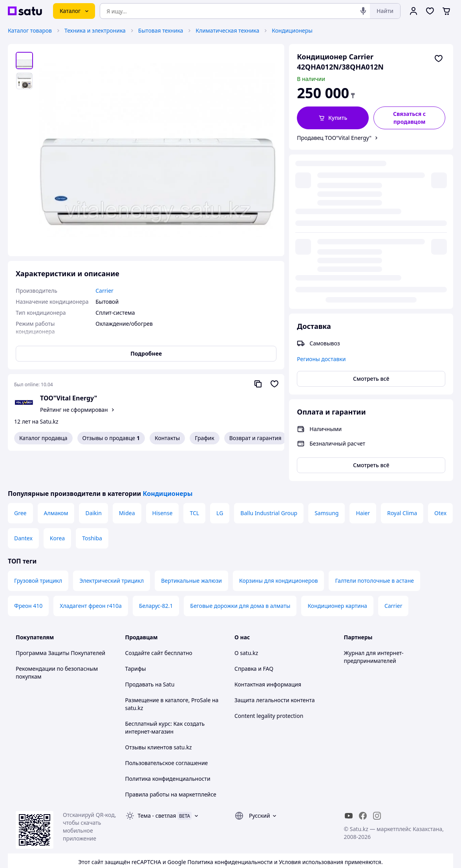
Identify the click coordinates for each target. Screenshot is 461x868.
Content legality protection (269, 685)
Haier (363, 483)
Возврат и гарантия (255, 438)
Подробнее (146, 353)
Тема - (157, 785)
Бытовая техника (161, 30)
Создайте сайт (144, 623)
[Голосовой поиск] (363, 11)
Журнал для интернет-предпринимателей (374, 627)
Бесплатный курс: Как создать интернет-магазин (165, 697)
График (204, 438)
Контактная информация (268, 654)
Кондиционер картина (337, 575)
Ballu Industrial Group (269, 483)
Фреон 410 (28, 575)
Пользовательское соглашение (167, 733)
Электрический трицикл (112, 550)
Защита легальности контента (274, 670)
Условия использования (311, 832)
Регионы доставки (321, 200)
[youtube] (349, 785)
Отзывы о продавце (111, 438)
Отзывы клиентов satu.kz (159, 717)
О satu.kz (246, 623)
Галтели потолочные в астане (374, 550)
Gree (20, 483)
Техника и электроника (95, 30)
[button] (333, 118)
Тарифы (136, 638)
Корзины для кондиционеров (278, 550)
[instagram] (377, 785)
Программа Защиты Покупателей (60, 623)
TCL (194, 483)
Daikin (93, 483)
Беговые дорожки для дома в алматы (240, 575)
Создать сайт (331, 853)
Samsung (327, 483)
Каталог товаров (30, 30)
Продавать (140, 654)
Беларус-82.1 (156, 575)
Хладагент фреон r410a (91, 575)
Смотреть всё (371, 219)
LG (220, 483)
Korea (57, 508)
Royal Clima (402, 483)
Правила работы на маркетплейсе (171, 764)
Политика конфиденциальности (168, 748)
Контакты (167, 438)
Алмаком (56, 483)
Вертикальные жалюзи (191, 550)
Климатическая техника (227, 30)
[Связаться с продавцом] (409, 118)
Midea (127, 483)
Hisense (163, 483)
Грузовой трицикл (38, 550)
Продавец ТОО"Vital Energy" (334, 138)
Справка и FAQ (254, 638)
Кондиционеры (292, 30)
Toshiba (92, 508)
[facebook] (363, 785)
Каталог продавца (43, 438)
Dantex (23, 508)
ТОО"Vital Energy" (69, 398)
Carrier (393, 575)
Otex (440, 483)
